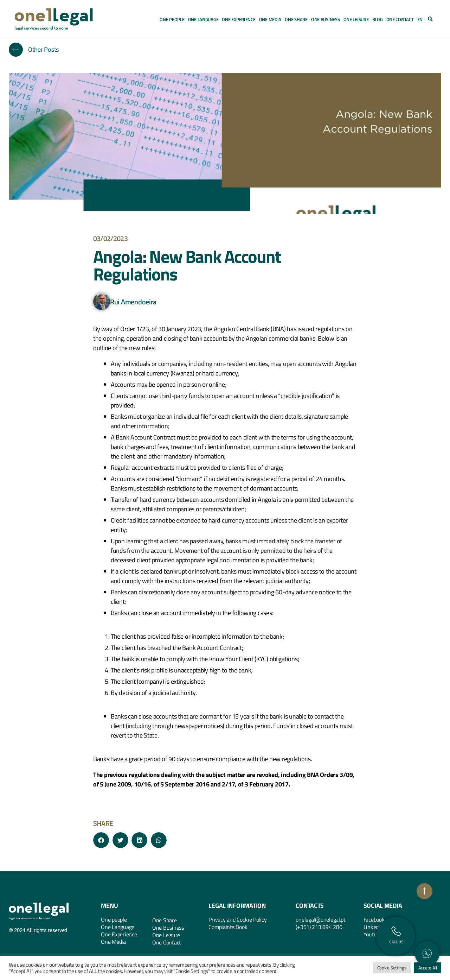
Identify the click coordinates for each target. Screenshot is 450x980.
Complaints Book (228, 927)
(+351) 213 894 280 (319, 927)
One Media (270, 19)
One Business (326, 19)
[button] (430, 20)
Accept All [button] (428, 968)
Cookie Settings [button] (392, 968)
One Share (296, 19)
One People (172, 19)
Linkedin (373, 927)
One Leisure (356, 19)
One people (114, 919)
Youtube (373, 934)
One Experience (239, 19)
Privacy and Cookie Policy (237, 919)
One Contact (400, 19)
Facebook (374, 919)
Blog (378, 19)
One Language (203, 19)
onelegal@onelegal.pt (321, 919)
